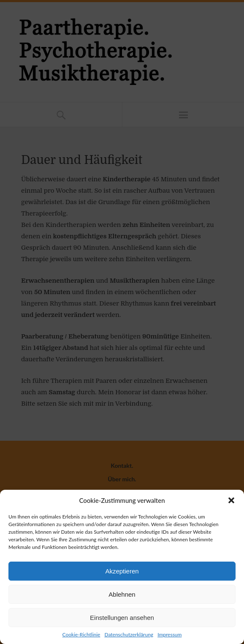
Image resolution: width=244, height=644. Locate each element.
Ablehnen (122, 594)
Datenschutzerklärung (129, 634)
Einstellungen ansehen (122, 618)
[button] (231, 500)
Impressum (169, 634)
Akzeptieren (122, 571)
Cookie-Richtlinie (81, 634)
